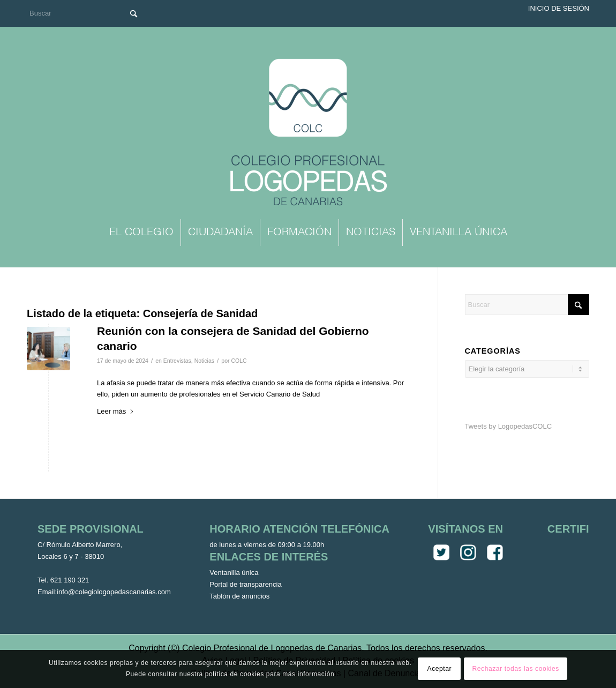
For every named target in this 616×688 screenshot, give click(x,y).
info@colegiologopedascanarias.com (114, 592)
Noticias (204, 361)
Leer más (116, 411)
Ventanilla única (234, 573)
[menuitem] (141, 233)
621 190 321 (70, 580)
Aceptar (440, 669)
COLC (239, 361)
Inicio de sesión (559, 8)
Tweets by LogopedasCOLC (509, 426)
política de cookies (235, 674)
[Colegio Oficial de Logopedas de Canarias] (308, 133)
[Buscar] (86, 13)
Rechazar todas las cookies (516, 669)
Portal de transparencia (245, 584)
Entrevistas (177, 361)
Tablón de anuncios (239, 596)
